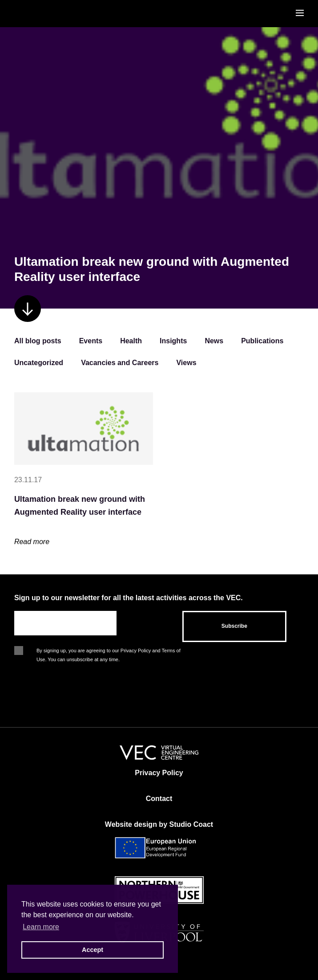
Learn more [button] (41, 927)
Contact (159, 799)
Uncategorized (39, 363)
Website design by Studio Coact (159, 824)
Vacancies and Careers (120, 363)
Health (131, 341)
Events (91, 341)
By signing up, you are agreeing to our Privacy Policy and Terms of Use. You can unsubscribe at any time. (109, 651)
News (214, 341)
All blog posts (38, 341)
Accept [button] (93, 950)
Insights (173, 341)
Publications (262, 341)
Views (186, 363)
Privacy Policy (159, 773)
